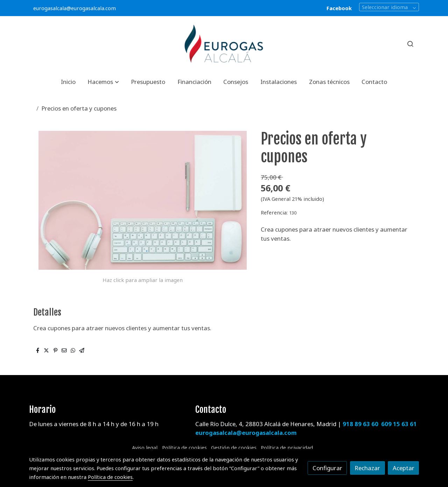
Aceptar (404, 468)
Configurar (327, 468)
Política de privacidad (287, 447)
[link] (224, 44)
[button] (103, 82)
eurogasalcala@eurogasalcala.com (75, 8)
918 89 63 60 (360, 424)
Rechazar (367, 468)
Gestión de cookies (234, 447)
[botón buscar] (410, 44)
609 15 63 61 (399, 424)
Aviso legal (145, 447)
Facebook (339, 8)
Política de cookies (184, 447)
